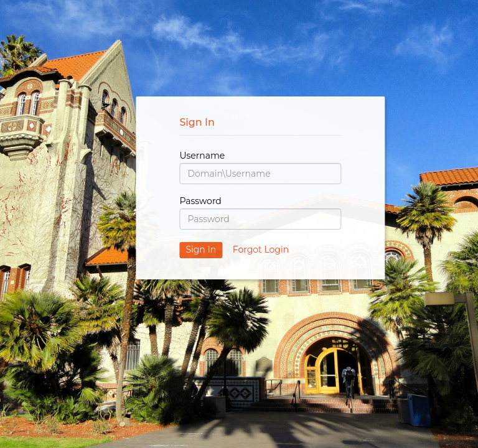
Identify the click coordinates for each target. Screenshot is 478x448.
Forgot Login (261, 250)
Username (202, 156)
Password (200, 201)
